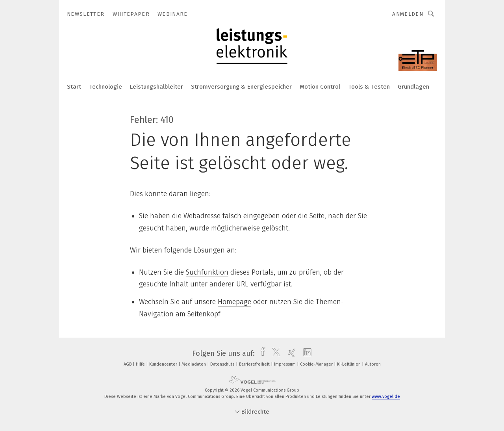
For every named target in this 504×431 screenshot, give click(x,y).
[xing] (290, 353)
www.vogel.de (386, 397)
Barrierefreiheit (255, 364)
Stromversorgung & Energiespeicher (241, 87)
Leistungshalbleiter (157, 87)
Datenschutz (223, 364)
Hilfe (141, 364)
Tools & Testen (369, 87)
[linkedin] (305, 353)
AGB (128, 364)
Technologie (106, 87)
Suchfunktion (207, 272)
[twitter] (274, 353)
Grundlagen (413, 87)
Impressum (285, 364)
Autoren (373, 364)
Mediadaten (194, 364)
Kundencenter (164, 364)
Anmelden (408, 14)
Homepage (234, 302)
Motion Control (320, 87)
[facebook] (261, 353)
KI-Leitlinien (349, 364)
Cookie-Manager (317, 364)
